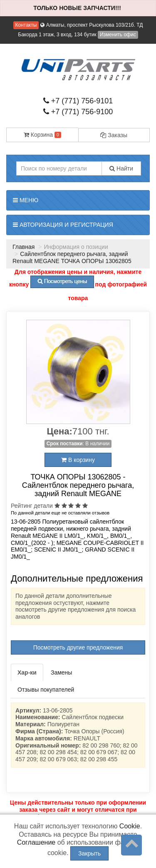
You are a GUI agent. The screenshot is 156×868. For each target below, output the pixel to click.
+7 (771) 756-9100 (78, 112)
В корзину (78, 460)
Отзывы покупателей (46, 690)
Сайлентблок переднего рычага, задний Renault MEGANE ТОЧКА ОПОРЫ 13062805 (72, 257)
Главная (24, 247)
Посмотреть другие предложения (78, 647)
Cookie (130, 826)
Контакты (26, 25)
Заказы (114, 135)
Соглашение (36, 842)
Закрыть (89, 853)
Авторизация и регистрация (63, 225)
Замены (61, 672)
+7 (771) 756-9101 (78, 101)
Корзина (42, 135)
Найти (121, 168)
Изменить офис (118, 35)
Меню (26, 200)
